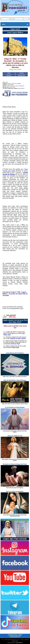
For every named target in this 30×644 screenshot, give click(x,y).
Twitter (9, 73)
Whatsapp (9, 75)
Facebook (22, 73)
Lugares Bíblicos (21, 88)
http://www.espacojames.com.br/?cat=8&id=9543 (15, 86)
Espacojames (19, 642)
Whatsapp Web (22, 75)
